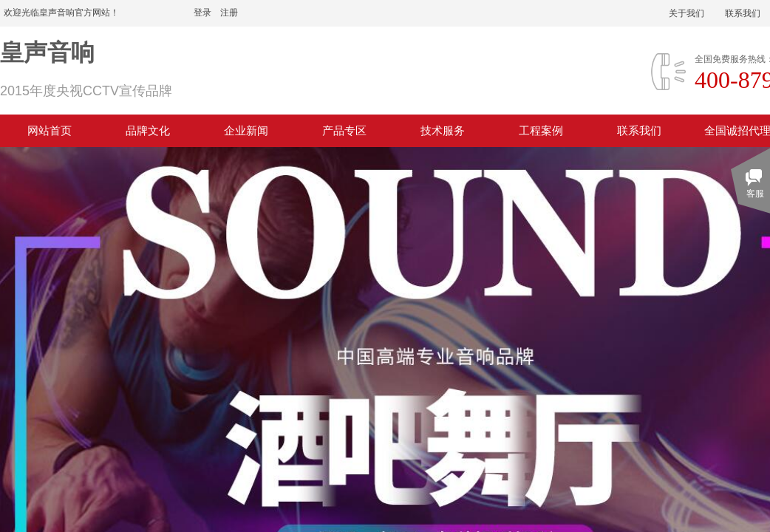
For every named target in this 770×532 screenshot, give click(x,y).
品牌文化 (148, 131)
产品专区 (344, 131)
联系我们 (639, 131)
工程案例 (541, 131)
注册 (229, 13)
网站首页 (50, 131)
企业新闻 (246, 131)
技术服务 (443, 131)
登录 (202, 13)
